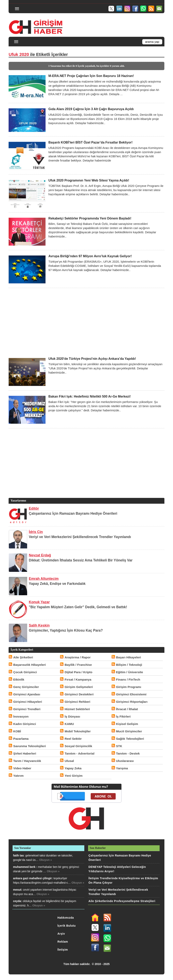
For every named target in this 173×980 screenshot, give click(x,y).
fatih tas (18, 855)
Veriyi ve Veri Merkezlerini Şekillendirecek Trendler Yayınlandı (80, 537)
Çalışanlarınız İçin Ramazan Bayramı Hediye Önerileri (73, 513)
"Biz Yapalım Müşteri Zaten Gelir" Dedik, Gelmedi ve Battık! (78, 607)
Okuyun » (46, 860)
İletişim (63, 950)
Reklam (63, 942)
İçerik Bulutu (66, 926)
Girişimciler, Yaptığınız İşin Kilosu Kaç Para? (66, 630)
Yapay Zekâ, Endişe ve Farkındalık (57, 584)
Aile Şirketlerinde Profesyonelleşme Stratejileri (122, 901)
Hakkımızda (66, 918)
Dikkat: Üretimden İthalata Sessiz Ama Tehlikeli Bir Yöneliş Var (81, 560)
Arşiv (61, 934)
